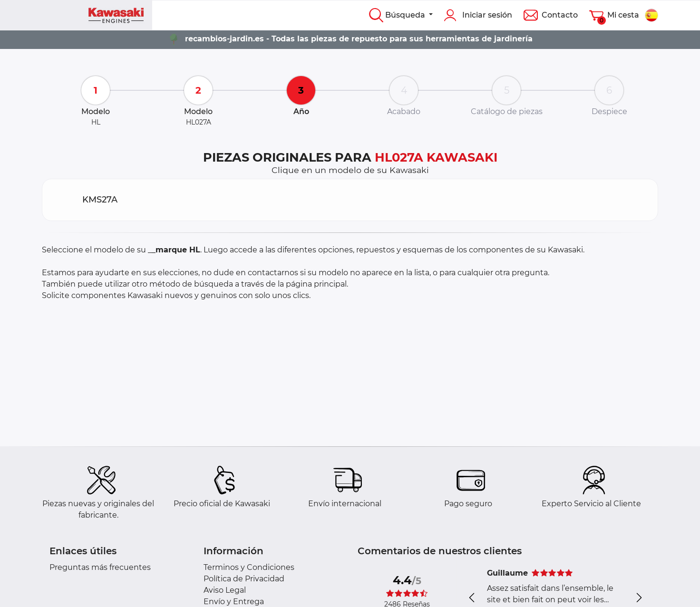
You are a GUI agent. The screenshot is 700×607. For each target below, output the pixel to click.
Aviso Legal (225, 590)
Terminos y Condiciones (249, 567)
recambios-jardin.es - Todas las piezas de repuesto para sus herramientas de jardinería (359, 39)
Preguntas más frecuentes (100, 567)
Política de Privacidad (244, 579)
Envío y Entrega (234, 602)
